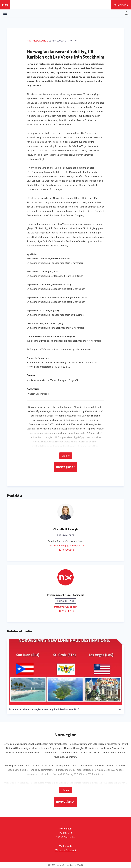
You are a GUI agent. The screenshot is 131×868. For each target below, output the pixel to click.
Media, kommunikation (38, 380)
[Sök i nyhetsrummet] (127, 13)
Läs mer (66, 456)
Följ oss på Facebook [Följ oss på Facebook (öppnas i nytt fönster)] (65, 850)
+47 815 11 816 (65, 611)
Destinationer (42, 394)
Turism (54, 380)
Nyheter (31, 394)
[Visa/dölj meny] (5, 13)
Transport (63, 380)
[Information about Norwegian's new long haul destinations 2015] (65, 672)
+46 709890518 (66, 550)
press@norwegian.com (65, 607)
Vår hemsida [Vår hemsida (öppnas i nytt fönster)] (66, 846)
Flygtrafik (73, 380)
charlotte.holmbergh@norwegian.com (65, 545)
